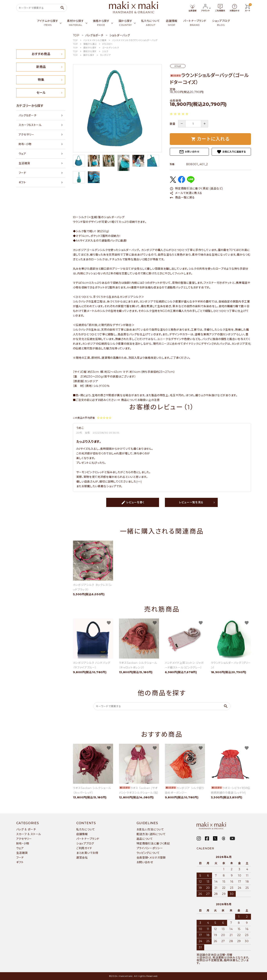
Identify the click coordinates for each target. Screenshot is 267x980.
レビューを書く (133, 502)
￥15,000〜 (107, 44)
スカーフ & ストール (29, 834)
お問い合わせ (189, 152)
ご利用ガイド (84, 848)
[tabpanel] (117, 108)
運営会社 (82, 858)
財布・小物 (25, 144)
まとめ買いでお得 (87, 853)
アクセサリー (26, 135)
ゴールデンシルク (111, 48)
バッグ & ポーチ (26, 829)
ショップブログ (85, 843)
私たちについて (86, 829)
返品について (145, 839)
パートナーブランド (88, 839)
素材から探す (90, 48)
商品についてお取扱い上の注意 (140, 400)
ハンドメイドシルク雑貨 (95, 40)
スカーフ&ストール (30, 125)
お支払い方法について (150, 829)
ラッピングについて (148, 853)
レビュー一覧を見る (191, 502)
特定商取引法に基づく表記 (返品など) (196, 188)
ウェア (22, 154)
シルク (105, 51)
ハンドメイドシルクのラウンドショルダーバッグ (135, 40)
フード (22, 173)
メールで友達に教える (186, 193)
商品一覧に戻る (182, 197)
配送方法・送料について (151, 834)
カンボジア (105, 55)
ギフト (22, 182)
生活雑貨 (24, 163)
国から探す (89, 55)
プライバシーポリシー (150, 848)
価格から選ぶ (90, 44)
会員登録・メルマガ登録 (151, 858)
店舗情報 (82, 834)
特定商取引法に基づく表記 (153, 843)
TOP (75, 40)
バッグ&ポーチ (28, 115)
